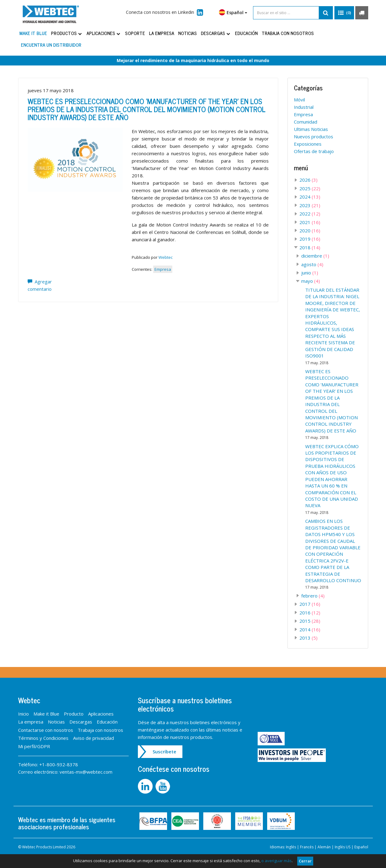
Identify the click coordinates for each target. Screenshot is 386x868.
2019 (310, 239)
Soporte (135, 33)
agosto (312, 264)
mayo (311, 281)
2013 (308, 638)
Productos (67, 33)
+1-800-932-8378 (59, 764)
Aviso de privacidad (94, 738)
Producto (74, 714)
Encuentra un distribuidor (51, 45)
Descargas (216, 33)
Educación (246, 33)
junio (310, 273)
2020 (310, 231)
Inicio (23, 714)
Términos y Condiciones (43, 738)
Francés (307, 847)
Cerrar (305, 861)
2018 (310, 247)
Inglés (291, 847)
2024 (310, 197)
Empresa (163, 269)
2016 (310, 613)
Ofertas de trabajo (314, 151)
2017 (310, 604)
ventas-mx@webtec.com (86, 772)
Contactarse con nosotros (46, 730)
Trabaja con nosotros (288, 33)
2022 (310, 214)
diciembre (315, 256)
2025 (310, 188)
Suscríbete (164, 752)
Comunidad (306, 122)
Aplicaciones (104, 33)
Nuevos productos (314, 136)
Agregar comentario (40, 285)
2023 (310, 205)
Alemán (324, 847)
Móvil (299, 100)
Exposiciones (308, 144)
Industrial (304, 107)
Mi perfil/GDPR (34, 746)
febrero (313, 596)
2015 (310, 621)
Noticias (187, 33)
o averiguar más (277, 861)
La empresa (162, 33)
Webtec (166, 257)
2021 (310, 222)
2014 (310, 629)
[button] (344, 13)
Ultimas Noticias (311, 129)
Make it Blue (33, 33)
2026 (308, 180)
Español (233, 12)
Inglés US (343, 847)
